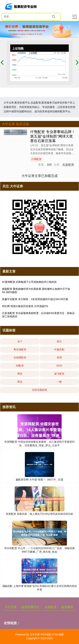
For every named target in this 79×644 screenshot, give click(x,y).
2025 (59, 366)
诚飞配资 (59, 374)
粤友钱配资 (20, 349)
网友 (20, 374)
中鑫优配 (59, 349)
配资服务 (67, 607)
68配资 (20, 366)
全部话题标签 (39, 390)
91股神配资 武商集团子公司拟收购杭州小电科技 (29, 282)
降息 (20, 382)
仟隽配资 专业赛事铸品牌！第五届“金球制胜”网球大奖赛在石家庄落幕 (53, 136)
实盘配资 (50, 607)
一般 (59, 382)
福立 (59, 341)
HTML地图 (58, 634)
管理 (59, 358)
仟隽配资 (36, 159)
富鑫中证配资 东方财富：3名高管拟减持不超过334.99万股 (35, 299)
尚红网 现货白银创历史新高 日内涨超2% (25, 306)
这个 (20, 341)
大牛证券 (11, 607)
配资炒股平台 (31, 607)
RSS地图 (46, 634)
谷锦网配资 (20, 358)
